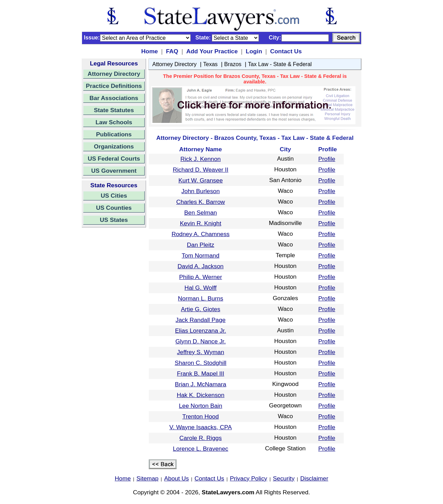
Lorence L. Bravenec (201, 449)
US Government (114, 171)
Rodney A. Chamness (201, 234)
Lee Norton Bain (201, 406)
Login (254, 51)
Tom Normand (201, 255)
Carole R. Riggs (200, 438)
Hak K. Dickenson (201, 395)
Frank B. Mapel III (201, 373)
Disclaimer (314, 478)
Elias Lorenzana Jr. (201, 331)
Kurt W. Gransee (200, 180)
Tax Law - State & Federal (280, 64)
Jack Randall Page (201, 320)
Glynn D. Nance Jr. (201, 341)
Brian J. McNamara (200, 384)
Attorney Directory (114, 74)
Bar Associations (114, 98)
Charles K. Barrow (201, 202)
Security (284, 478)
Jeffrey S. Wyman (200, 352)
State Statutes (114, 110)
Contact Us (286, 51)
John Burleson (201, 191)
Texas (210, 64)
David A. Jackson (201, 266)
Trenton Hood (201, 416)
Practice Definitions (114, 86)
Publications (114, 134)
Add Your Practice (212, 51)
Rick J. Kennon (201, 159)
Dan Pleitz (201, 245)
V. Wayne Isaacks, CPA (200, 427)
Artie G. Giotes (201, 309)
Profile (327, 159)
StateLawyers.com (228, 492)
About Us (176, 478)
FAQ (172, 51)
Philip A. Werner (201, 277)
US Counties (114, 208)
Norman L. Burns (201, 298)
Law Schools (114, 122)
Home (150, 51)
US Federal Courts (114, 159)
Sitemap (147, 478)
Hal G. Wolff (201, 288)
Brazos (233, 64)
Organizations (114, 146)
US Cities (114, 196)
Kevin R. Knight (201, 223)
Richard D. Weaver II (201, 170)
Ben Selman (200, 213)
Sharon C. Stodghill (201, 363)
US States (114, 220)
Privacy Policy (248, 478)
